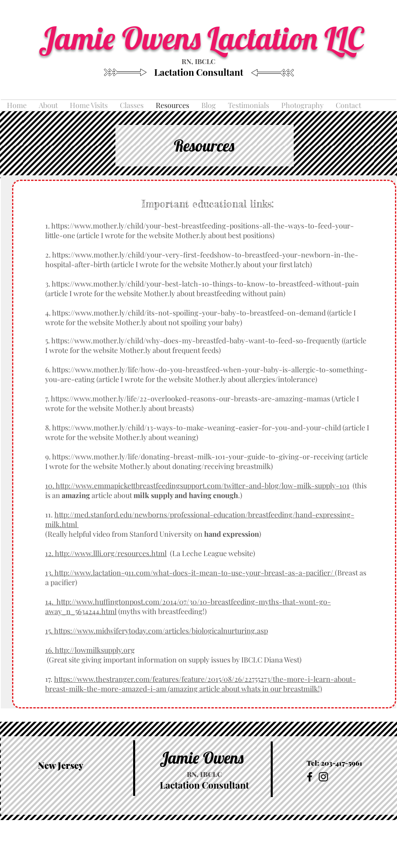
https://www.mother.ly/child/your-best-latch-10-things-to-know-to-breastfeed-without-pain (205, 284)
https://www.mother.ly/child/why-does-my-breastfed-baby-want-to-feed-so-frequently (196, 341)
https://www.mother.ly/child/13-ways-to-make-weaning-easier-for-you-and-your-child (196, 428)
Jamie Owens (202, 758)
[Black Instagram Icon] (323, 777)
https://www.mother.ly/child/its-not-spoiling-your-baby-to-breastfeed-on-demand (189, 313)
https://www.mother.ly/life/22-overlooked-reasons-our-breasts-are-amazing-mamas (190, 399)
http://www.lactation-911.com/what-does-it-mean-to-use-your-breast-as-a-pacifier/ (194, 573)
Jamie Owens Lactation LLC (204, 38)
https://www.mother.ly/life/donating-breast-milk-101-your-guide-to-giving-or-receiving (198, 457)
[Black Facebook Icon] (310, 777)
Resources (204, 145)
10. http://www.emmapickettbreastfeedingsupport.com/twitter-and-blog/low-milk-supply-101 (197, 486)
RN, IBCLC (198, 61)
